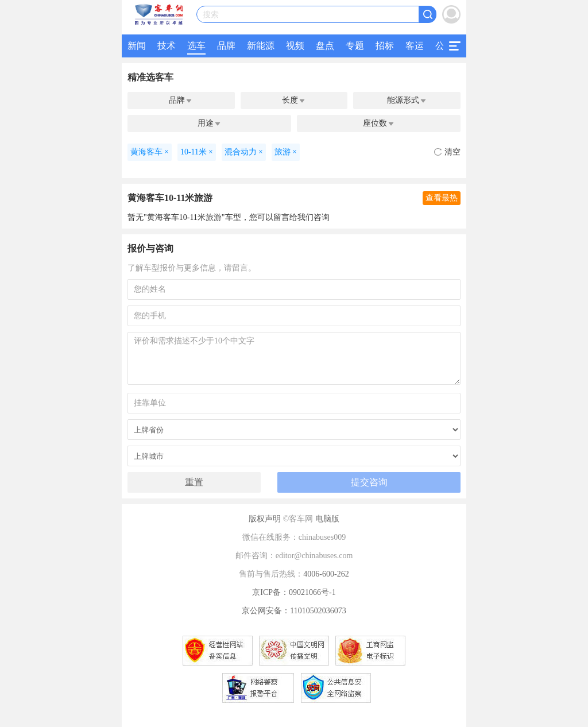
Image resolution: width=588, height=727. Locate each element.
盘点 (325, 46)
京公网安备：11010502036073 (294, 611)
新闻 (137, 46)
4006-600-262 (326, 574)
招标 (385, 46)
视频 (295, 46)
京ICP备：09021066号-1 (294, 592)
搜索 (211, 15)
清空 (447, 152)
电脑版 (327, 519)
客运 (415, 46)
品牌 (226, 46)
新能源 (261, 46)
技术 (167, 46)
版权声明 (265, 519)
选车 (196, 46)
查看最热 (442, 198)
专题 (355, 46)
